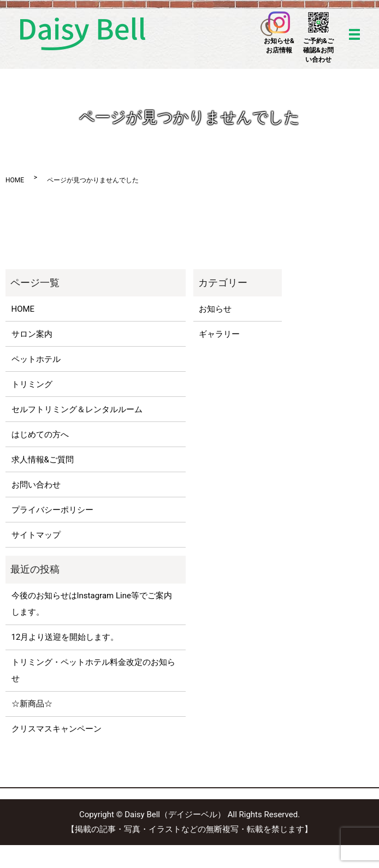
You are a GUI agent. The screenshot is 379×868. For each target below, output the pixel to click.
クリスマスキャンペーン (57, 729)
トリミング (32, 384)
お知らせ (215, 309)
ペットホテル (36, 359)
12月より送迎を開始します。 (65, 637)
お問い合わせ (36, 485)
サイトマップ (36, 535)
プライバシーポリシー (52, 510)
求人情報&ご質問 (43, 460)
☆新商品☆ (32, 704)
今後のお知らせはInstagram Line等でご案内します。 (92, 604)
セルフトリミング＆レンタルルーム (77, 409)
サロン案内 (32, 334)
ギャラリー (219, 334)
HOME (15, 180)
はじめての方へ (40, 435)
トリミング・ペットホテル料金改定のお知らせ (93, 670)
